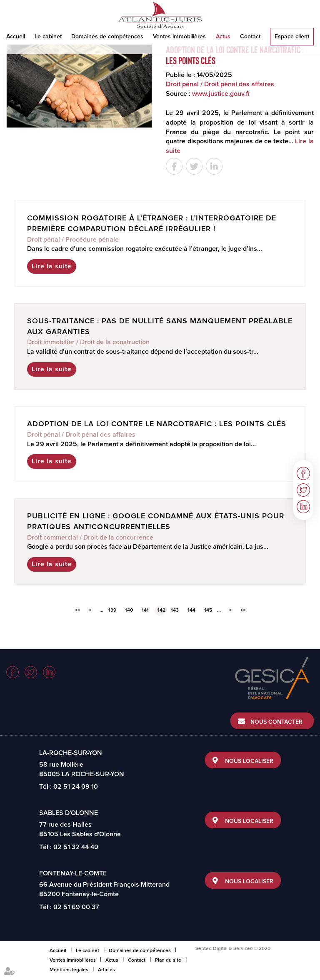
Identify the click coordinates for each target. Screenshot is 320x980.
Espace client (292, 37)
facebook (303, 473)
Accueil (16, 37)
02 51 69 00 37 (76, 907)
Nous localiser (249, 761)
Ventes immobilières (179, 37)
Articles (106, 970)
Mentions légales (69, 970)
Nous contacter (276, 722)
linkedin (303, 507)
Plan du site (168, 960)
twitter (303, 490)
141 (145, 610)
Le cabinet (48, 37)
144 (191, 610)
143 (175, 610)
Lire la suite (52, 266)
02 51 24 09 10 (76, 787)
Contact (250, 37)
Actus (223, 37)
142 (161, 610)
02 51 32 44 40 (76, 847)
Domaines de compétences (107, 37)
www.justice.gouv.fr (221, 94)
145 (208, 610)
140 (129, 610)
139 (112, 610)
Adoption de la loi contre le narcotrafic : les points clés (157, 424)
